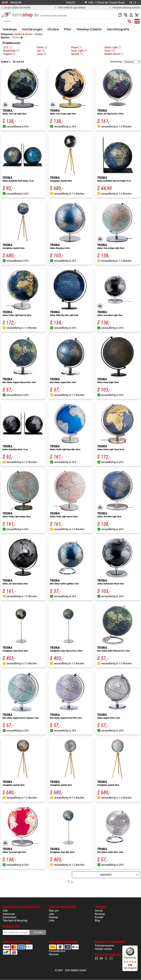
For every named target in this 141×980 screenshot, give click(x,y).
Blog (97, 920)
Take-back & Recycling (15, 920)
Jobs (51, 914)
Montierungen (32, 29)
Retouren (54, 954)
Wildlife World (114, 54)
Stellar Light (113, 47)
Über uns (54, 911)
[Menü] (136, 948)
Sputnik (77, 54)
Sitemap (53, 917)
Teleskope (10, 29)
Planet (76, 47)
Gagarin (9, 54)
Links (52, 920)
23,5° (8, 47)
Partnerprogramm (105, 946)
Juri (41, 51)
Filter (68, 29)
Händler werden (103, 949)
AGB (5, 911)
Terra (110, 51)
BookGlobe (11, 51)
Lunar (42, 54)
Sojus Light (79, 51)
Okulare (53, 29)
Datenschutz (10, 917)
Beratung (100, 914)
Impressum (9, 914)
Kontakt (99, 917)
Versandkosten (57, 951)
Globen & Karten (24, 34)
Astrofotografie (118, 29)
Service (99, 911)
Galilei (42, 47)
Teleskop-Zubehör (89, 29)
